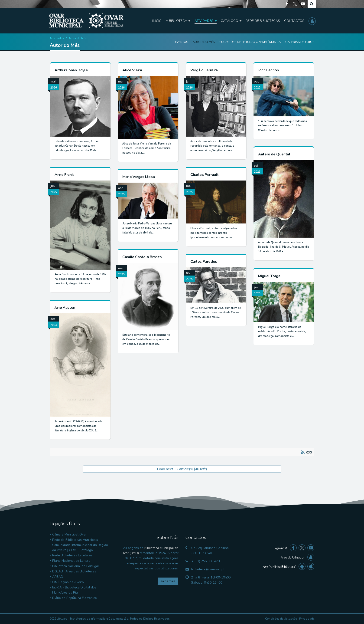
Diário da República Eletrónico (75, 598)
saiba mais (168, 581)
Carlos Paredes (204, 262)
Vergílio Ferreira (204, 70)
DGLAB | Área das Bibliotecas (74, 571)
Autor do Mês (204, 42)
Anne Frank (64, 175)
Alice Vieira (132, 70)
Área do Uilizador (293, 558)
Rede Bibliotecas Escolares (72, 555)
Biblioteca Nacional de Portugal (76, 566)
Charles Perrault (205, 175)
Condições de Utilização (281, 619)
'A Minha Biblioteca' (279, 567)
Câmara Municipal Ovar (69, 534)
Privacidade (307, 619)
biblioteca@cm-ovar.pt (208, 569)
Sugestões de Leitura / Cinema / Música (250, 42)
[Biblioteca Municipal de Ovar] (86, 21)
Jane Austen (65, 308)
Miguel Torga (269, 276)
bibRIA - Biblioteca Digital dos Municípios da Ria (74, 590)
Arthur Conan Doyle (71, 70)
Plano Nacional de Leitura (71, 561)
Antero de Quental (274, 154)
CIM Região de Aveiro (68, 582)
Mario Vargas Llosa (138, 177)
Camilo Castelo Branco (142, 257)
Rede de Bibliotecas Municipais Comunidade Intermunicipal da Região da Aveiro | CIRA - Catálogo (80, 545)
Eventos (182, 42)
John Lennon (268, 70)
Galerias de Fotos (300, 42)
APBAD (58, 577)
